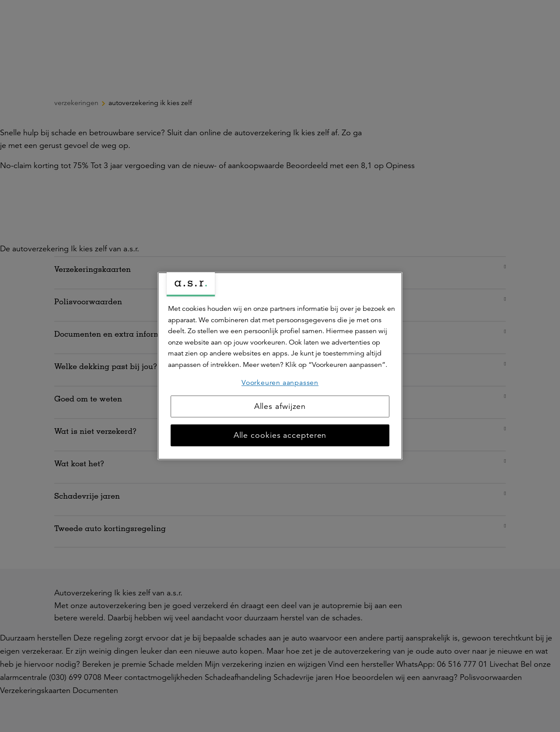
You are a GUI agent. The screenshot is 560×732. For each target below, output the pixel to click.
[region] (280, 366)
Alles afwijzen (280, 407)
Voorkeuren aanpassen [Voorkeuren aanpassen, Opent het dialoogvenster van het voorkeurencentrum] (280, 383)
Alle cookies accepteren (280, 436)
